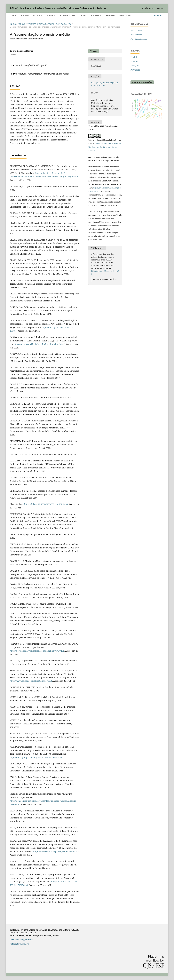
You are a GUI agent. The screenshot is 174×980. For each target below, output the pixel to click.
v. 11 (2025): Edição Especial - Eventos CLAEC (49, 24)
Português (135, 70)
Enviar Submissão (142, 82)
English (134, 57)
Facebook (96, 15)
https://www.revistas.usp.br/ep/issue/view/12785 (56, 851)
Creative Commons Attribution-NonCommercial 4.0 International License (105, 147)
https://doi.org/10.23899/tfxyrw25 (31, 65)
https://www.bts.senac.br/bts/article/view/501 (31, 681)
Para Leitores (136, 30)
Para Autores (136, 35)
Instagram (125, 15)
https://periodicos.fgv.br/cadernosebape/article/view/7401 (37, 651)
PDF (95, 51)
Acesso (161, 8)
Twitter (110, 15)
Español (134, 61)
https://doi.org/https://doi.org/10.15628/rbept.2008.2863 (36, 757)
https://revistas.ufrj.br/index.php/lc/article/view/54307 (39, 344)
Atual (13, 15)
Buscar (157, 15)
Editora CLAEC (68, 15)
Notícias (38, 15)
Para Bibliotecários (139, 39)
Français (134, 66)
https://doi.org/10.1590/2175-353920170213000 (46, 504)
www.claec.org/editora (21, 940)
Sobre (50, 15)
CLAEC (83, 15)
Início (13, 24)
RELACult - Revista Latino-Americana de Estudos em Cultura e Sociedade (58, 8)
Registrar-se (148, 8)
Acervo (25, 15)
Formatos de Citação (104, 279)
